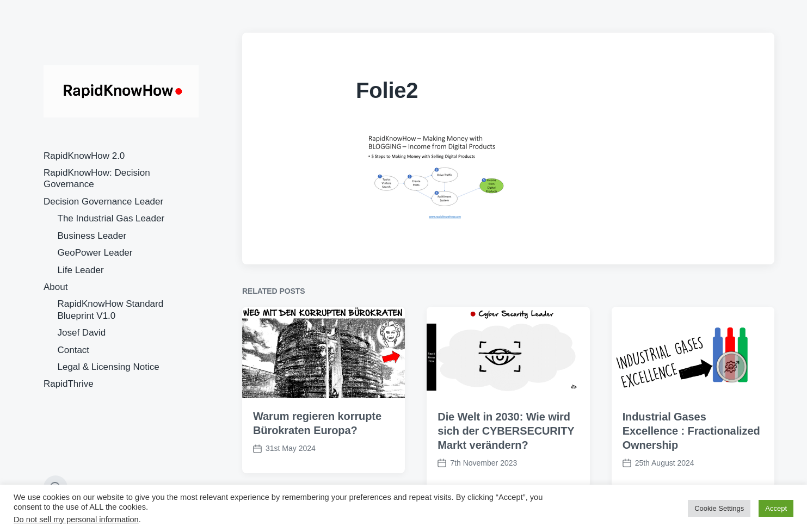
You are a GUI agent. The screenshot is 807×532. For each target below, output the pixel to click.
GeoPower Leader (95, 253)
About (56, 287)
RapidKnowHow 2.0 (84, 156)
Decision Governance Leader (103, 202)
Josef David (82, 333)
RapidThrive (69, 384)
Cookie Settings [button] (719, 508)
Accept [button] (776, 508)
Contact (74, 350)
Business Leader (92, 236)
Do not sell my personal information (76, 519)
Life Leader (81, 270)
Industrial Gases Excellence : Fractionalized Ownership (691, 444)
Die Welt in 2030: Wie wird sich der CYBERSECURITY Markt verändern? (506, 444)
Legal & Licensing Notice (109, 367)
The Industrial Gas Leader (111, 218)
